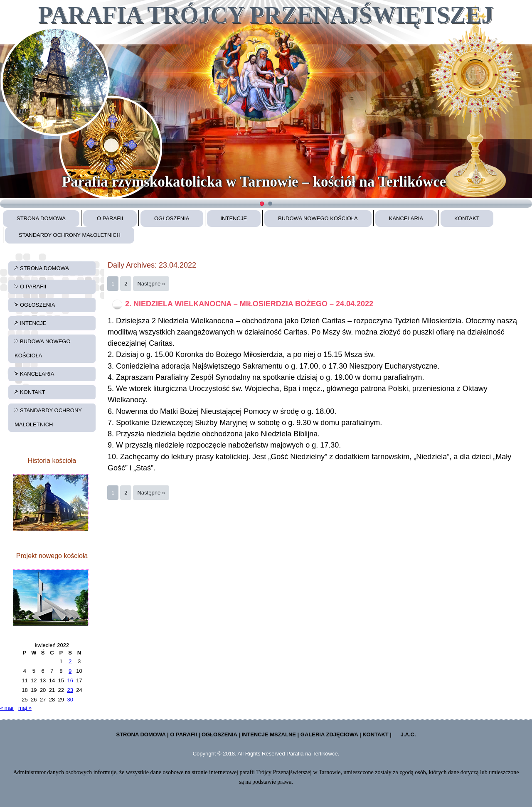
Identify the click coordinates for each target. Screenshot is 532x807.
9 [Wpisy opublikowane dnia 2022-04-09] (70, 671)
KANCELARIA (406, 218)
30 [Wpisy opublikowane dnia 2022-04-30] (70, 700)
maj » (25, 708)
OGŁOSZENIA (172, 218)
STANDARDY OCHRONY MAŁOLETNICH (70, 235)
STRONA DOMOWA (41, 218)
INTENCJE (234, 218)
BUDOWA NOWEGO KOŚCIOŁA (318, 218)
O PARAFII (110, 218)
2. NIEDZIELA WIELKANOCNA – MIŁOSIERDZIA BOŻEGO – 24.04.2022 (249, 304)
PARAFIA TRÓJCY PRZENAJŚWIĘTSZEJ (266, 15)
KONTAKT (467, 218)
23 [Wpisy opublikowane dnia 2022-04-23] (70, 690)
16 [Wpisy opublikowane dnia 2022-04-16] (70, 680)
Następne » (151, 284)
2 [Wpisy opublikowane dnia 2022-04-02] (70, 661)
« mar (7, 708)
